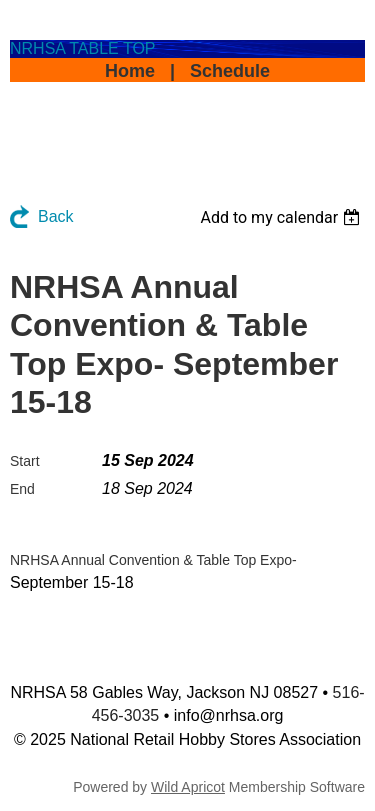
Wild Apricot (188, 787)
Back (56, 216)
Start (25, 461)
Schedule (230, 71)
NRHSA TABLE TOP (83, 48)
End (22, 489)
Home (130, 71)
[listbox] (282, 217)
